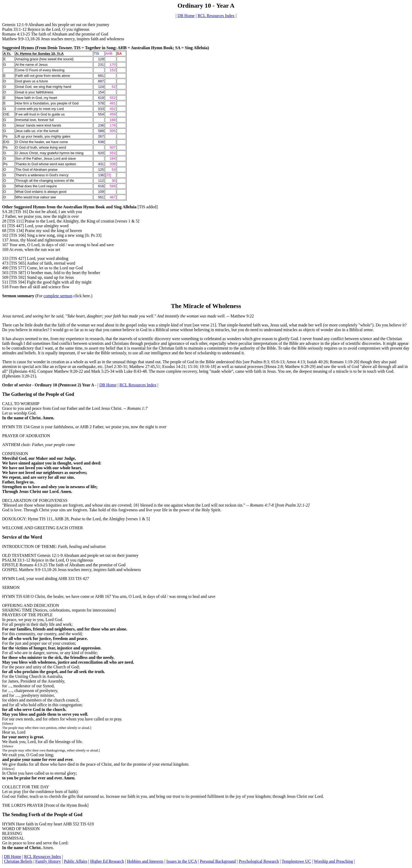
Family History (48, 861)
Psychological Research (259, 861)
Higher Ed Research (107, 861)
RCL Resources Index (216, 16)
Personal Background (218, 861)
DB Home (186, 16)
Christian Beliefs (18, 861)
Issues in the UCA (182, 861)
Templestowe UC (296, 861)
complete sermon (58, 296)
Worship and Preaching (333, 861)
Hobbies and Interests (145, 861)
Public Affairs (76, 861)
